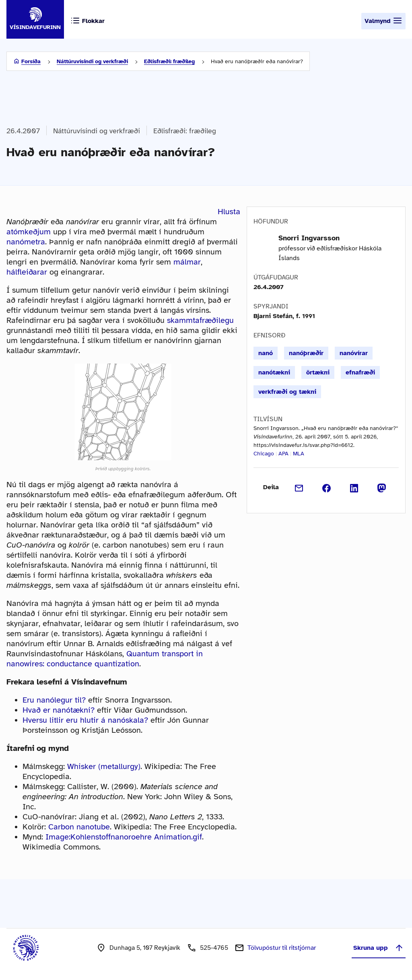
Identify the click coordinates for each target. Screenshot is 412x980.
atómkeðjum (29, 232)
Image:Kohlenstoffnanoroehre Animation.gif (124, 837)
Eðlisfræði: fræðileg (169, 61)
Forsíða (31, 61)
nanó (266, 353)
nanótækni (274, 372)
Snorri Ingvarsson (309, 238)
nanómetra (26, 242)
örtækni (318, 372)
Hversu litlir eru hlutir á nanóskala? (85, 720)
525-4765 (214, 948)
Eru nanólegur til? (54, 700)
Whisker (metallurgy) (104, 766)
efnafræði (360, 372)
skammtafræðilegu (200, 320)
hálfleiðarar (27, 272)
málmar (187, 262)
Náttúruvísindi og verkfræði (92, 61)
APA (283, 454)
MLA (299, 454)
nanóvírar (354, 353)
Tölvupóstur (282, 948)
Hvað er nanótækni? (59, 710)
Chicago (264, 454)
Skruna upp (379, 948)
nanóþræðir (306, 353)
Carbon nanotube (79, 827)
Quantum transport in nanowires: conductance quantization (105, 659)
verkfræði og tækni (287, 392)
